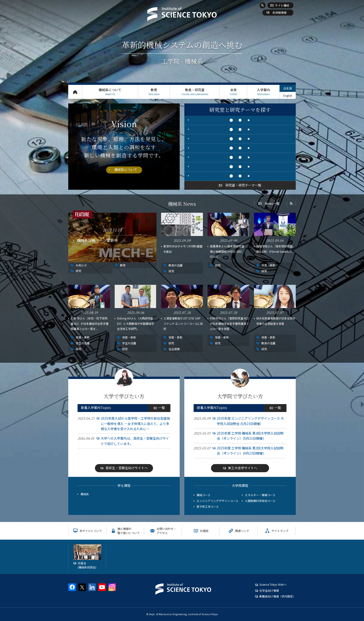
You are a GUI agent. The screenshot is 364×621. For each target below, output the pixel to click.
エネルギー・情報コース (260, 495)
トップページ (75, 92)
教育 (154, 92)
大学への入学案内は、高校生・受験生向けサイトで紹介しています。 (135, 441)
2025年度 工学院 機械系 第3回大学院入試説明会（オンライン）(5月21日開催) (250, 436)
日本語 (288, 88)
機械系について (110, 92)
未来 (233, 92)
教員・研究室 (195, 92)
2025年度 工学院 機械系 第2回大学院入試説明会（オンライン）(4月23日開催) (250, 451)
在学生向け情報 (269, 590)
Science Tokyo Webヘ (273, 584)
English (288, 95)
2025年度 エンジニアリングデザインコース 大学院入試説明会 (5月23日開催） (250, 421)
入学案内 (263, 92)
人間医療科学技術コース (260, 501)
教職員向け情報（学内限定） (277, 596)
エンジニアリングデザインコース (217, 501)
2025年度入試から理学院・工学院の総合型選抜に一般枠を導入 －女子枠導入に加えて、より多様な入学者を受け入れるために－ (135, 423)
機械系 (85, 494)
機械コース (203, 495)
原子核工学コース (208, 506)
